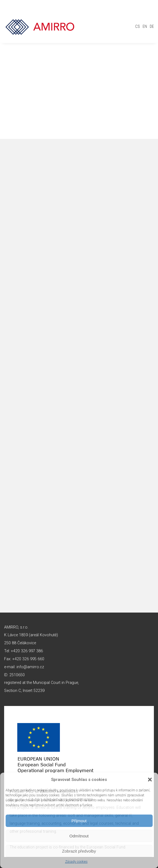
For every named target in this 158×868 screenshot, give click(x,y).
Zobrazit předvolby (79, 851)
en (145, 27)
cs (138, 27)
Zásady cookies (76, 862)
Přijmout (79, 821)
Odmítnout (79, 836)
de (152, 27)
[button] (150, 780)
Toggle (148, 15)
